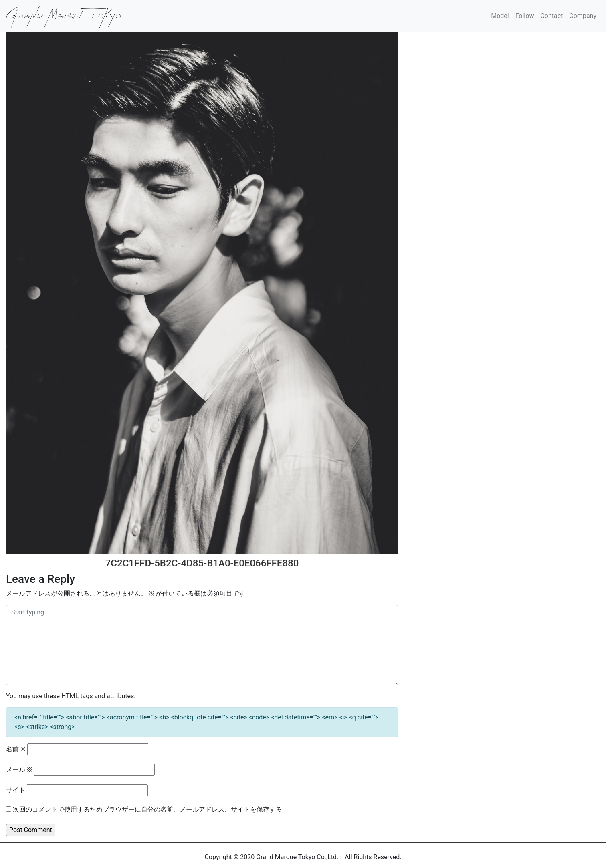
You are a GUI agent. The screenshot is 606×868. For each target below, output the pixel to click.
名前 (16, 749)
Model (500, 16)
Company (583, 16)
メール (19, 770)
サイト (16, 790)
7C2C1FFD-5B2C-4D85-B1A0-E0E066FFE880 (202, 563)
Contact (551, 16)
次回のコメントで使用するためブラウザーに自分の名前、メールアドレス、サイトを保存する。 (151, 809)
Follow (525, 16)
